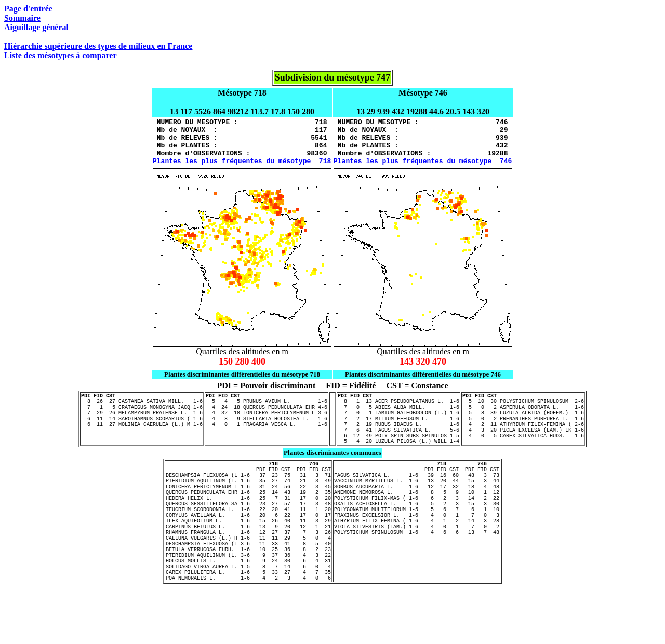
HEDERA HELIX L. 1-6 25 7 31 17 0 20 (248, 532)
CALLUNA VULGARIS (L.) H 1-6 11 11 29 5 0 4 (248, 583)
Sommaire (22, 18)
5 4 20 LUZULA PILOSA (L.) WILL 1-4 (398, 464)
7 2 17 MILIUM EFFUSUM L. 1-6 (398, 435)
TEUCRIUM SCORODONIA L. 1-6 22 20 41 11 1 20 (248, 546)
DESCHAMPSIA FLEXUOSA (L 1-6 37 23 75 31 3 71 (248, 503)
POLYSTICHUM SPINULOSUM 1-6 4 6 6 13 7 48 (417, 575)
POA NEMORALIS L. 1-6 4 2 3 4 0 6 (248, 634)
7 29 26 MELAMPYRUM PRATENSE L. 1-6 (142, 428)
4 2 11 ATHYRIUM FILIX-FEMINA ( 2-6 (523, 442)
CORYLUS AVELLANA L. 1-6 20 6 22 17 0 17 (248, 554)
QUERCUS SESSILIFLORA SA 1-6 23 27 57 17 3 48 (248, 539)
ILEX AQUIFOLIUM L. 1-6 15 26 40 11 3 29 (248, 561)
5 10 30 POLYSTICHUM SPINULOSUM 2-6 (523, 413)
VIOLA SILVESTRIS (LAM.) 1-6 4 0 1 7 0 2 (417, 568)
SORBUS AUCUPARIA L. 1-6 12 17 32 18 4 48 (417, 517)
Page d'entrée (28, 9)
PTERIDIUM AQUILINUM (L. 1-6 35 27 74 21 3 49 (248, 510)
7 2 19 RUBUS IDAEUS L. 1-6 (398, 442)
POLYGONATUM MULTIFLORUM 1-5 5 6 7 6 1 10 (417, 546)
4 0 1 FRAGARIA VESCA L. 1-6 (267, 442)
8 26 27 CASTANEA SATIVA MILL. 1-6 (142, 413)
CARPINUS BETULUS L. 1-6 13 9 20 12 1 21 (248, 568)
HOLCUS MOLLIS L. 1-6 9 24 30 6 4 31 (248, 612)
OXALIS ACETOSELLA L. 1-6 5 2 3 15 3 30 (417, 539)
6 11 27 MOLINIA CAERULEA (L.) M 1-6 (142, 442)
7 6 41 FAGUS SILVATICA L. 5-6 (398, 450)
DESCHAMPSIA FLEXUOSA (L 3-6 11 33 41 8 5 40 (248, 590)
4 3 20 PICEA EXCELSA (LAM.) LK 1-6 (523, 450)
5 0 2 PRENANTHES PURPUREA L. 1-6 (523, 435)
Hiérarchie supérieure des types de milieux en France (98, 46)
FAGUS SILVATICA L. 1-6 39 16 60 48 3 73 (417, 503)
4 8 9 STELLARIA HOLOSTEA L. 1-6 (267, 435)
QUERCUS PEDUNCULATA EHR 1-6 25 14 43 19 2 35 (248, 525)
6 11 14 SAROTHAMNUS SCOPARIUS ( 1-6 (142, 435)
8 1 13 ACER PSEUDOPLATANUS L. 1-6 (398, 413)
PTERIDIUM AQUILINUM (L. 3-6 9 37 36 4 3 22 (248, 605)
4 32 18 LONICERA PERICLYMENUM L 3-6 (267, 428)
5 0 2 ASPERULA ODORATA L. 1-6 (523, 421)
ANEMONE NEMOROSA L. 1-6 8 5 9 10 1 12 (417, 525)
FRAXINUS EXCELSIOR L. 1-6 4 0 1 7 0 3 (417, 554)
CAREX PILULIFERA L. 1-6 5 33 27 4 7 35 (248, 626)
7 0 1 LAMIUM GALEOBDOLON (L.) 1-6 (398, 428)
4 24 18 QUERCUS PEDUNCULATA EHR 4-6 (267, 421)
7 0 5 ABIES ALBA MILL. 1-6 (398, 421)
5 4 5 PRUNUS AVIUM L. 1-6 (267, 413)
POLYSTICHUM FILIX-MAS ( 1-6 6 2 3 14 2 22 (417, 532)
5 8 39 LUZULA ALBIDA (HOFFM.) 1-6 (523, 428)
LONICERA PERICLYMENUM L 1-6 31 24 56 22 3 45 (248, 517)
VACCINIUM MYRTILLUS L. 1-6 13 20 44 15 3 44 (417, 510)
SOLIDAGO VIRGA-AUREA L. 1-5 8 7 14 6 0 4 (248, 619)
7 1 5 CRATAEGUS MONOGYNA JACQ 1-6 (142, 421)
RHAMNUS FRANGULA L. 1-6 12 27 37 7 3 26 (248, 575)
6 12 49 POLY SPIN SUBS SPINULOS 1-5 (398, 457)
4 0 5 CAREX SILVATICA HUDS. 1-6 (523, 457)
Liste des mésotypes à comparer (61, 55)
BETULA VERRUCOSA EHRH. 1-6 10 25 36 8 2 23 (248, 597)
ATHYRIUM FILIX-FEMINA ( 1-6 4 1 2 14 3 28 (417, 561)
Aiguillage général (36, 27)
